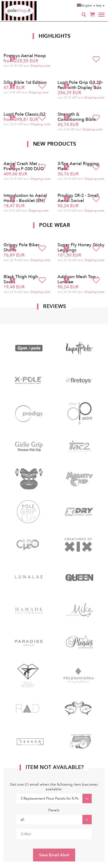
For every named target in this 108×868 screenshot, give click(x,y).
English (86, 6)
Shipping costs (40, 66)
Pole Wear (55, 225)
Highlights (55, 36)
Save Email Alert (54, 855)
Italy (100, 6)
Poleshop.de (30, 3)
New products (55, 144)
